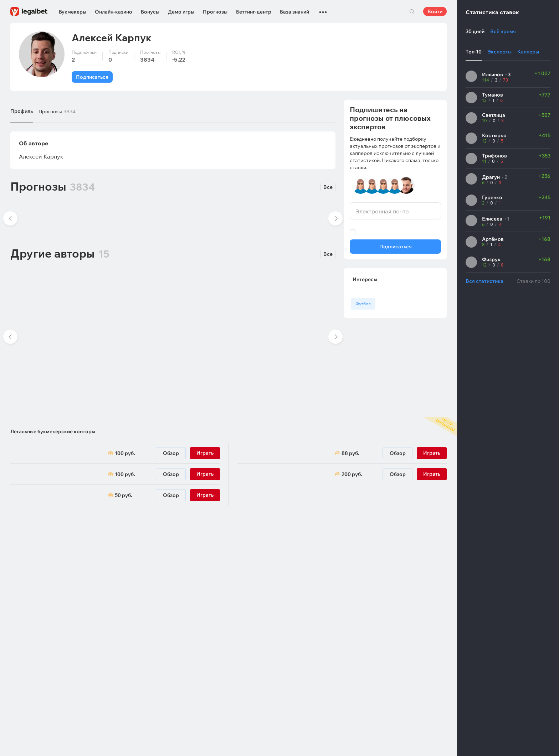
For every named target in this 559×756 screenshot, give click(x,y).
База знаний (294, 12)
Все (328, 187)
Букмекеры (73, 12)
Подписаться (92, 77)
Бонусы (150, 12)
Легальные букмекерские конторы (53, 431)
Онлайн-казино (114, 12)
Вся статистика (484, 281)
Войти (435, 11)
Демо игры (181, 12)
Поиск (412, 11)
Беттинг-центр (254, 12)
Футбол (363, 304)
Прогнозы (215, 12)
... (323, 9)
